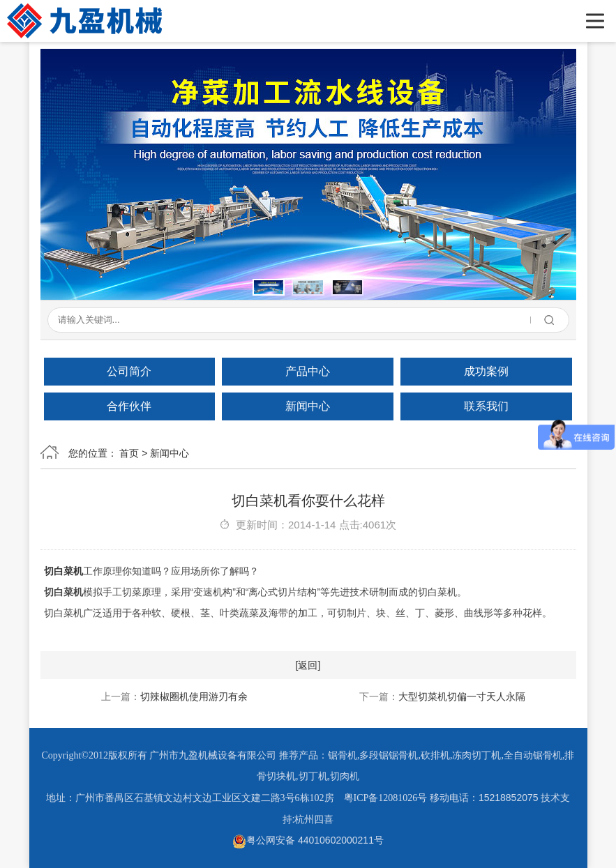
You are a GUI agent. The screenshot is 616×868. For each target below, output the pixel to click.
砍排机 (435, 755)
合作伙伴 (129, 406)
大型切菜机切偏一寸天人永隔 (462, 696)
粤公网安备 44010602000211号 (308, 840)
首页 (129, 453)
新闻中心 (308, 406)
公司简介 (129, 371)
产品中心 (308, 371)
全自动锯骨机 (533, 755)
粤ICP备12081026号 (386, 798)
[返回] (308, 665)
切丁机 (313, 776)
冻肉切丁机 (476, 755)
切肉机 (345, 776)
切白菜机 (63, 571)
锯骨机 (343, 755)
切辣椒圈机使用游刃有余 (194, 696)
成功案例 (486, 371)
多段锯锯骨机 (389, 755)
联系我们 (486, 406)
